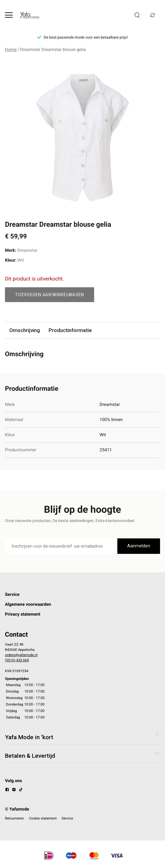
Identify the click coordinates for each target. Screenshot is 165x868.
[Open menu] (9, 15)
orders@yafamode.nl (21, 655)
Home (11, 50)
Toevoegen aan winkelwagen (50, 295)
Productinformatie (70, 330)
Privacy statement (23, 614)
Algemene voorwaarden (28, 605)
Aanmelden (139, 546)
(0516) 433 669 (17, 660)
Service (12, 595)
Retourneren (15, 818)
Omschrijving (25, 330)
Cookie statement (43, 818)
